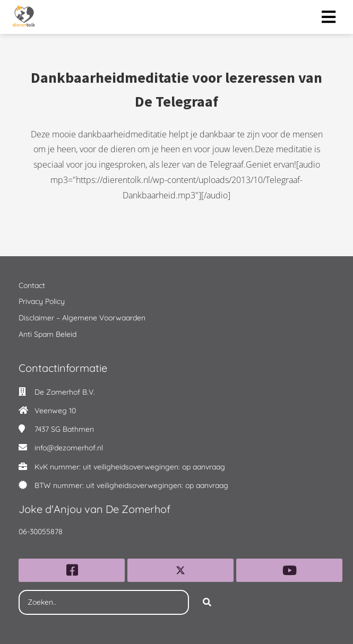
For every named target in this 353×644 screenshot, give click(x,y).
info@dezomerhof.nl (69, 448)
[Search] (207, 603)
